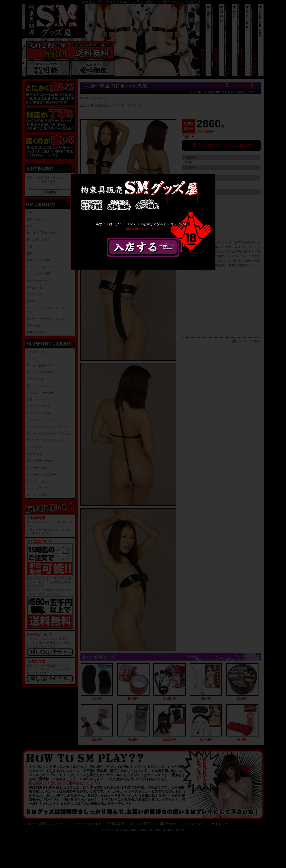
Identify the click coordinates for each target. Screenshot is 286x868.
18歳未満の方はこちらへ (143, 228)
